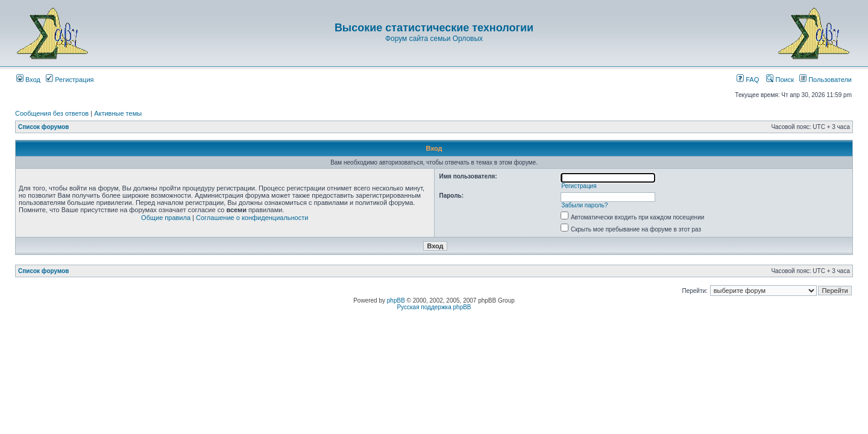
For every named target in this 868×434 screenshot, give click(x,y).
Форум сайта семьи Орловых (434, 39)
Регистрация (70, 80)
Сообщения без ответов (52, 113)
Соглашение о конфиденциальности (252, 218)
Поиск (780, 80)
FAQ (748, 80)
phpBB (396, 300)
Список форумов (44, 127)
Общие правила (166, 218)
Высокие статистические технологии (434, 28)
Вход (28, 80)
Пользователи (826, 80)
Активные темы (118, 113)
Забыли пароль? (584, 205)
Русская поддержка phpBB (434, 307)
